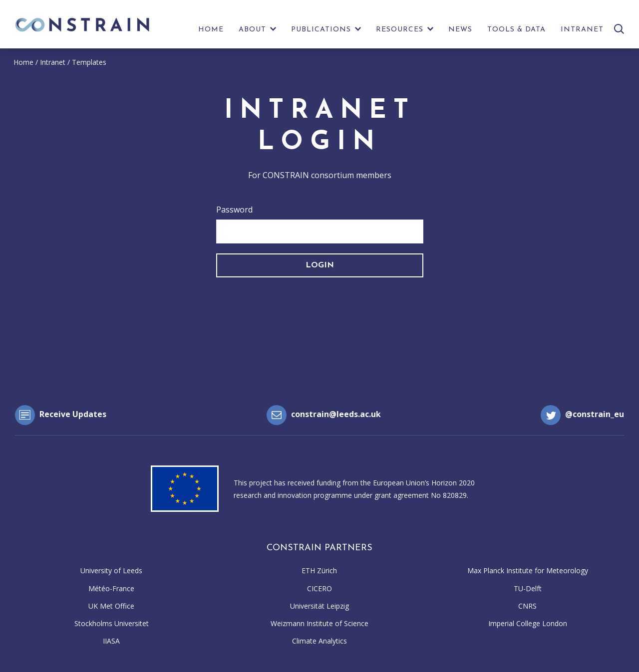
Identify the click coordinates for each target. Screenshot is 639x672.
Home (211, 30)
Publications (321, 30)
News (460, 30)
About (252, 30)
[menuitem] (211, 32)
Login (320, 265)
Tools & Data (516, 30)
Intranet (582, 30)
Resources (400, 30)
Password (234, 210)
